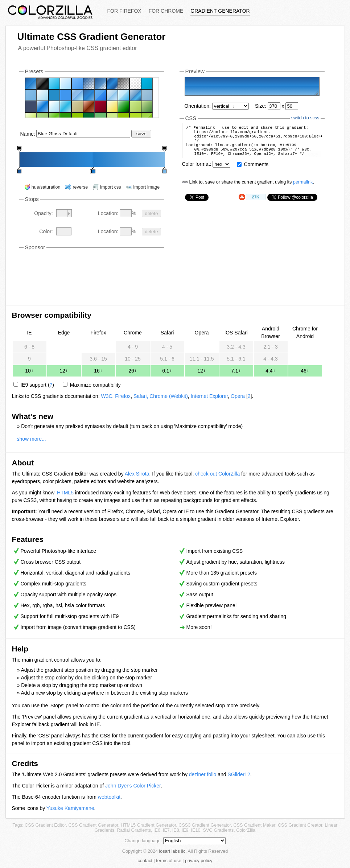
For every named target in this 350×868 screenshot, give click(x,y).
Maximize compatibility (95, 385)
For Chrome (166, 11)
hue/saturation (46, 187)
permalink (303, 190)
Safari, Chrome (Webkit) (161, 396)
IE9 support (33, 385)
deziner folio (203, 774)
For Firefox (124, 11)
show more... (32, 439)
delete (151, 213)
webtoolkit (109, 797)
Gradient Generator (220, 11)
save (141, 134)
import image (147, 187)
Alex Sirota (137, 474)
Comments (256, 172)
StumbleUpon (242, 205)
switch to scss (305, 118)
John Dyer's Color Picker (133, 786)
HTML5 (65, 493)
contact (145, 861)
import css (110, 187)
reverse (80, 187)
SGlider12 (239, 774)
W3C (106, 396)
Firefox (123, 396)
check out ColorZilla (217, 474)
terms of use (168, 861)
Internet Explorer (209, 396)
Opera (238, 396)
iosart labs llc (172, 851)
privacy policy (199, 861)
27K (256, 205)
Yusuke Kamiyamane (70, 808)
